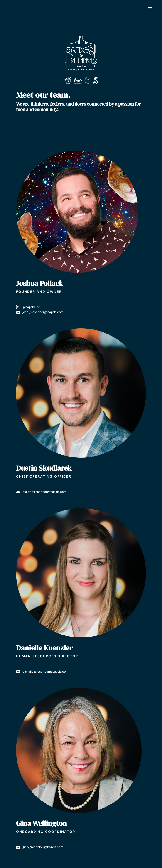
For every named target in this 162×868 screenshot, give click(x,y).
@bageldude (28, 307)
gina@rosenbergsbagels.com (40, 847)
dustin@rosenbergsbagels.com (41, 492)
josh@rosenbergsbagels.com (40, 312)
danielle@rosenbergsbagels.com (42, 672)
